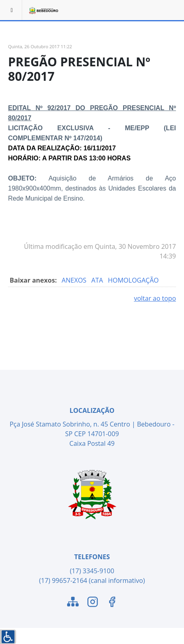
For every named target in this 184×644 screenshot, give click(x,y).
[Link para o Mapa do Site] (73, 603)
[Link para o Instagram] (93, 603)
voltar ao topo (155, 298)
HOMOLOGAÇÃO (133, 280)
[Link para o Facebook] (112, 603)
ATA (98, 280)
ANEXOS (75, 280)
